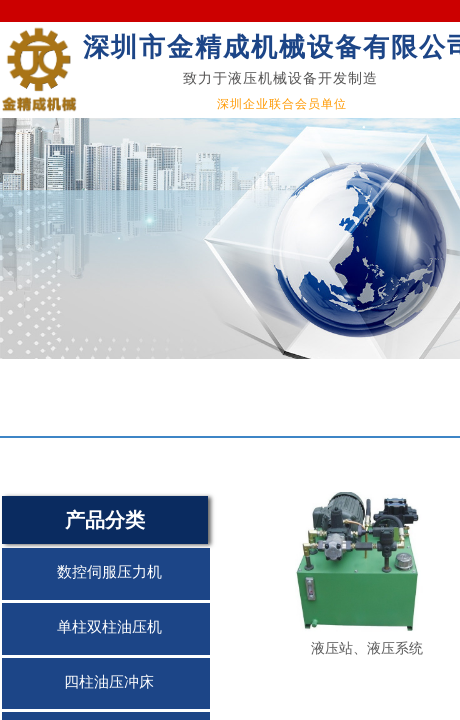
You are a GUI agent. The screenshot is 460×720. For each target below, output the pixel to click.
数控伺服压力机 (109, 572)
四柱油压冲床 (109, 682)
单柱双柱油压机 (109, 627)
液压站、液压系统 (367, 648)
